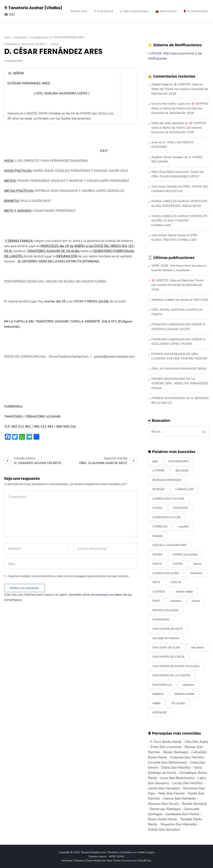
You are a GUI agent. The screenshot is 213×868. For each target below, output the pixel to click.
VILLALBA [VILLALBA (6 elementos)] (178, 703)
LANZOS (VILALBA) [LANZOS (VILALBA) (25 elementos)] (166, 573)
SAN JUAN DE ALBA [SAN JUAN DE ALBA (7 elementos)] (166, 647)
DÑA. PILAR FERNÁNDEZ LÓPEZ (175, 176)
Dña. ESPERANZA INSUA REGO (178, 206)
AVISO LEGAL (117, 856)
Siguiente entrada (108, 461)
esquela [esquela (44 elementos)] (157, 536)
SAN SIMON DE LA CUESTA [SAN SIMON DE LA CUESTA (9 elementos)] (171, 675)
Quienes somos (97, 856)
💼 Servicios (166, 11)
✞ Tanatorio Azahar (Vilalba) (33, 8)
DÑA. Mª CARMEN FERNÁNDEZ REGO (179, 369)
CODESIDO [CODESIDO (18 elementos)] (181, 508)
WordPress (145, 860)
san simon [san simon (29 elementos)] (197, 647)
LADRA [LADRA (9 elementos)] (178, 564)
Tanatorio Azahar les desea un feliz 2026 (180, 300)
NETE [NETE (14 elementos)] (156, 582)
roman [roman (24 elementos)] (196, 601)
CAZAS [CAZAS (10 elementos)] (157, 508)
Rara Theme (114, 860)
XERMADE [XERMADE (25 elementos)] (160, 712)
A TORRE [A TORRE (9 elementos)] (159, 471)
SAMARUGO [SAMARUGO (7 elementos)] (161, 620)
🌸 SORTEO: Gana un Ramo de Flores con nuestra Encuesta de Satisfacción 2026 (180, 89)
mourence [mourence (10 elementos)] (196, 573)
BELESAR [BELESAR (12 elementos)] (182, 471)
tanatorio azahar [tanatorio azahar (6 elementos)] (184, 694)
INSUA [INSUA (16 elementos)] (157, 564)
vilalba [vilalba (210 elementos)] (156, 703)
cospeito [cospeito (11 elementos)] (184, 527)
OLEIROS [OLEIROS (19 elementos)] (159, 592)
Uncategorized (13, 61)
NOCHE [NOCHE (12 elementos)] (176, 582)
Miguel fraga (160, 84)
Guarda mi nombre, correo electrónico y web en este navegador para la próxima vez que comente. (69, 576)
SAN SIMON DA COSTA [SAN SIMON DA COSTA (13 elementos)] (168, 657)
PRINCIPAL (79, 11)
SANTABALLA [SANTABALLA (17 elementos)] (162, 685)
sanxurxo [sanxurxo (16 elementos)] (188, 685)
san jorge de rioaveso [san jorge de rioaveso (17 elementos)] (166, 638)
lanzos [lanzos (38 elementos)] (197, 564)
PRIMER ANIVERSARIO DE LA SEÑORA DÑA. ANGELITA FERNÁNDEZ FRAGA (180, 383)
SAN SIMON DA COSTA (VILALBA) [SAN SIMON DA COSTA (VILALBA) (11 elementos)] (176, 666)
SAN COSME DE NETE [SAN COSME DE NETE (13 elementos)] (168, 629)
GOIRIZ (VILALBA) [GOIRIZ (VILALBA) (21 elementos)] (185, 554)
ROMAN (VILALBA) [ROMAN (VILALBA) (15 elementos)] (165, 610)
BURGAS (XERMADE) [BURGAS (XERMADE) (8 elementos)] (167, 480)
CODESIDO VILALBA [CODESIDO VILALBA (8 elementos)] (167, 517)
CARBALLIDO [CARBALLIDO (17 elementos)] (185, 489)
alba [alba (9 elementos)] (155, 461)
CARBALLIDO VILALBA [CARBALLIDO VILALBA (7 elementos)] (168, 499)
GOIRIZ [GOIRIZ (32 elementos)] (157, 554)
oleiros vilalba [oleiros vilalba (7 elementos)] (184, 592)
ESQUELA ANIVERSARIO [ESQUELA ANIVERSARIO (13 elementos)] (170, 545)
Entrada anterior (33, 461)
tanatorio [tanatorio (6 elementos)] (158, 694)
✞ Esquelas (104, 11)
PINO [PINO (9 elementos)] (156, 601)
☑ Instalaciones (135, 11)
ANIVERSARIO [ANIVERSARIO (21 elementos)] (179, 461)
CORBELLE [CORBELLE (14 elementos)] (160, 527)
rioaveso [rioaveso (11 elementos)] (176, 601)
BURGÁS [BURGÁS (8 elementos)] (158, 489)
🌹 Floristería (196, 11)
